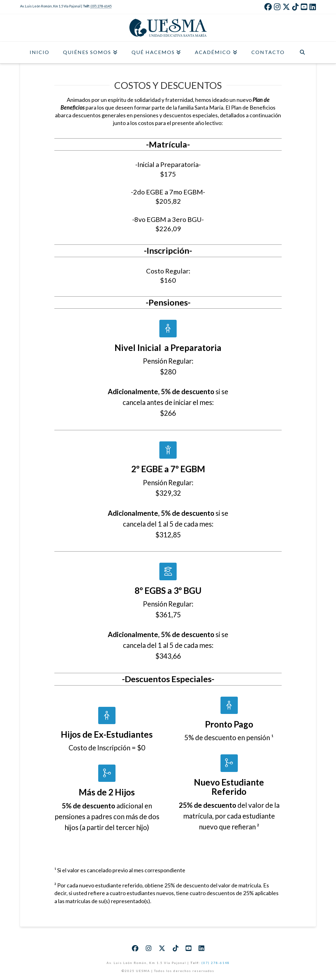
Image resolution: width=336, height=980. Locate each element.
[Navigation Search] (302, 52)
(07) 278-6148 (216, 963)
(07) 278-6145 (101, 6)
